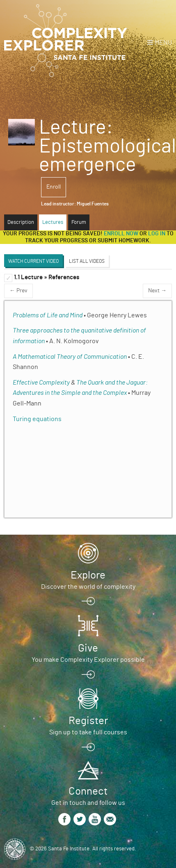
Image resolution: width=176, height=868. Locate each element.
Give (88, 648)
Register (88, 721)
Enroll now (121, 234)
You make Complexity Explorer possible (88, 660)
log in (157, 234)
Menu (163, 43)
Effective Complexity (41, 383)
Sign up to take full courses (88, 732)
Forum (79, 222)
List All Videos (87, 261)
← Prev (18, 291)
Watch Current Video (33, 261)
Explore (88, 575)
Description (21, 222)
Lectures (53, 222)
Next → (157, 291)
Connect (88, 791)
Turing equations (37, 419)
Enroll (54, 187)
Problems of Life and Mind (48, 315)
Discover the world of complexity (88, 587)
